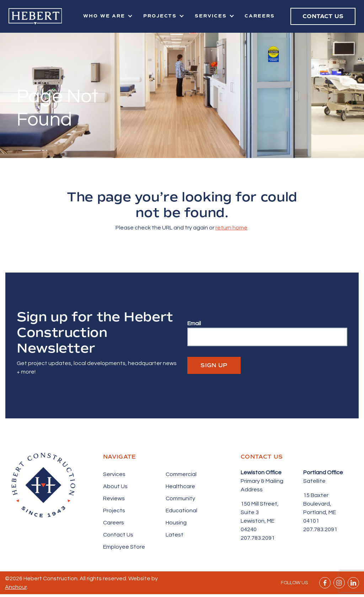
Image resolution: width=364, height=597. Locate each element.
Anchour (16, 587)
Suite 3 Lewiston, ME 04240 (258, 521)
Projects (160, 16)
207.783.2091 (258, 538)
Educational (181, 511)
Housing (176, 523)
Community (180, 498)
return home (231, 228)
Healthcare (180, 486)
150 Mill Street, (260, 504)
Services (211, 16)
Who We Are (104, 16)
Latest (175, 535)
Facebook (325, 583)
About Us (115, 486)
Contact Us (118, 535)
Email (194, 323)
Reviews (114, 498)
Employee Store (124, 547)
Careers (260, 16)
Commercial (181, 474)
